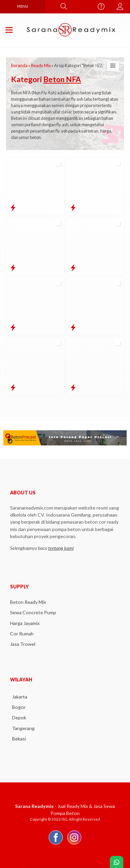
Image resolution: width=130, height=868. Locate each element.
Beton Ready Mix (28, 602)
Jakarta (20, 697)
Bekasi (19, 739)
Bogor (19, 707)
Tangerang (23, 728)
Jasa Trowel (23, 644)
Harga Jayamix (25, 623)
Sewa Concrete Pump (33, 612)
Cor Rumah (22, 634)
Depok (19, 717)
